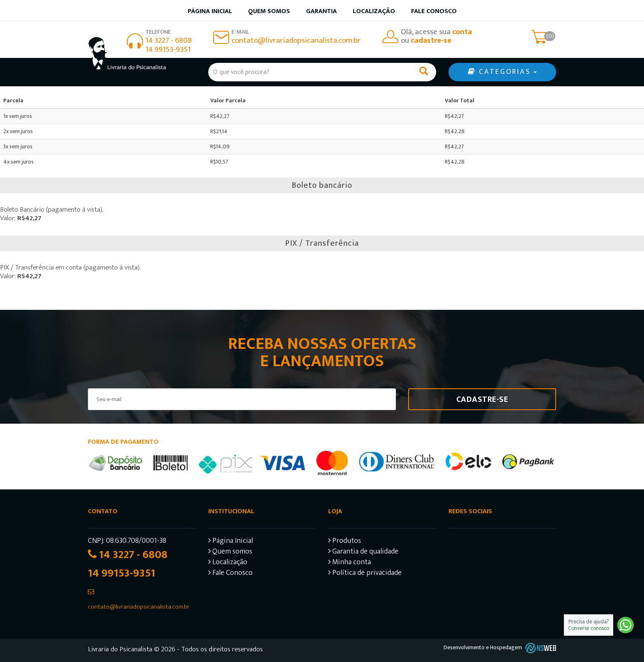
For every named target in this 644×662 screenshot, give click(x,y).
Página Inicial (231, 542)
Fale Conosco (434, 11)
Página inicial (210, 11)
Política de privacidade (365, 574)
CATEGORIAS (502, 72)
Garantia (321, 11)
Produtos (345, 542)
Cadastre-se (482, 399)
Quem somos (269, 11)
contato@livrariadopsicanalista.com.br (296, 40)
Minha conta (350, 563)
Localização (374, 11)
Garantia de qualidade (363, 552)
